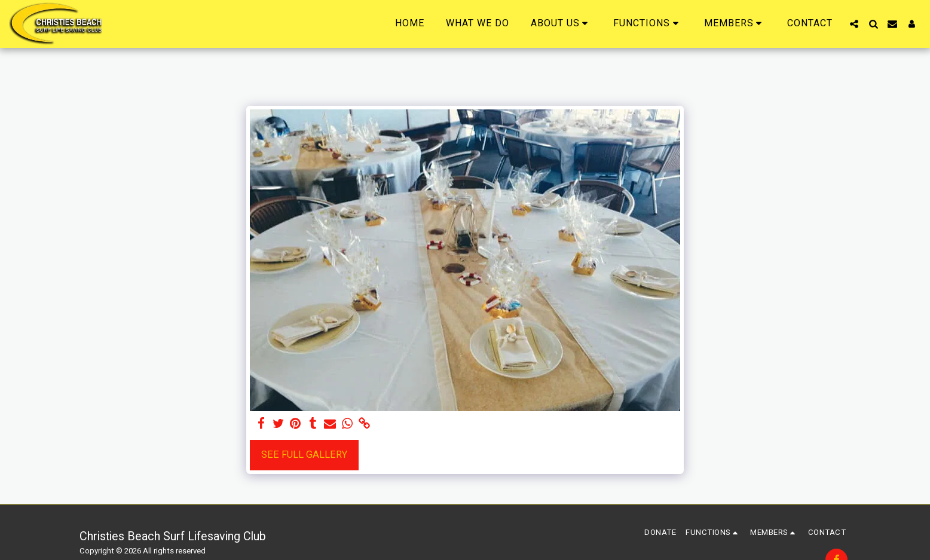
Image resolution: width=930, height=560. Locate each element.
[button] (562, 24)
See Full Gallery (304, 455)
